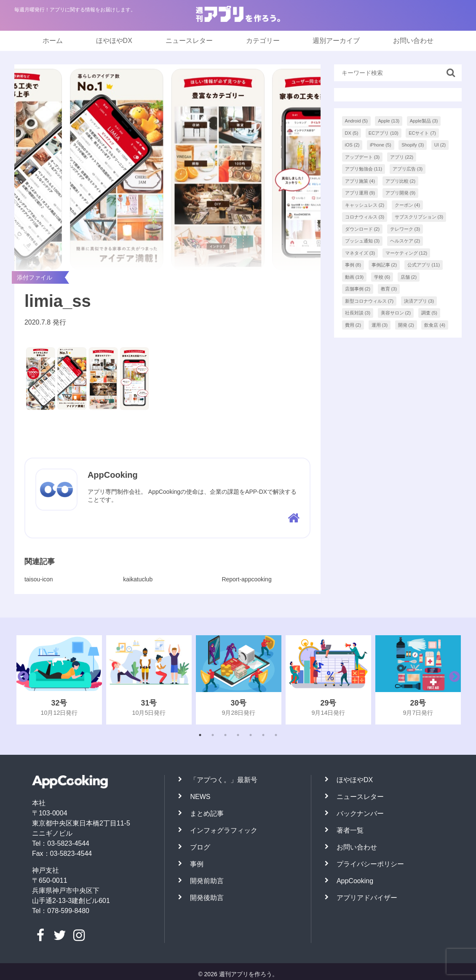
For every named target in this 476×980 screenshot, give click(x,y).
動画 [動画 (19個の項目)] (354, 277)
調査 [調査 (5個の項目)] (429, 313)
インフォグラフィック (224, 830)
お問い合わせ (413, 41)
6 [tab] (263, 735)
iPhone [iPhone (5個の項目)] (381, 145)
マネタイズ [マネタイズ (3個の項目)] (360, 253)
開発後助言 (207, 898)
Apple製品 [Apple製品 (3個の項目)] (424, 121)
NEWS (200, 797)
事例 (197, 864)
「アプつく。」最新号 (224, 780)
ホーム (53, 41)
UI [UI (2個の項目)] (440, 145)
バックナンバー (360, 814)
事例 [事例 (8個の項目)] (353, 265)
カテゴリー (263, 41)
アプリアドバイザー (367, 898)
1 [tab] (200, 735)
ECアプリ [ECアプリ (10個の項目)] (384, 133)
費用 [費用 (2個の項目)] (353, 325)
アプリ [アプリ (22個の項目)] (402, 157)
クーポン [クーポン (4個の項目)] (408, 205)
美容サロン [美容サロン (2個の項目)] (396, 313)
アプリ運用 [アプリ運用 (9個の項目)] (360, 193)
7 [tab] (276, 735)
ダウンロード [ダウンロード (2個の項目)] (362, 229)
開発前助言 (207, 881)
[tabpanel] (59, 680)
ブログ (200, 847)
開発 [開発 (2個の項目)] (406, 325)
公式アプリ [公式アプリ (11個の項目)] (424, 265)
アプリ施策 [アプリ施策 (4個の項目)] (360, 181)
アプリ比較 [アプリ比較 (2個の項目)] (401, 181)
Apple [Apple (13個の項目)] (389, 121)
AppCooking (355, 881)
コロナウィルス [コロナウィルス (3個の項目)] (365, 217)
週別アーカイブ (336, 41)
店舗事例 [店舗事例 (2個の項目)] (358, 289)
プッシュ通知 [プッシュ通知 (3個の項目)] (362, 241)
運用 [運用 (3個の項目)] (380, 325)
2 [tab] (213, 735)
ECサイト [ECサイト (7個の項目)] (422, 133)
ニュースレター (189, 41)
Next (452, 680)
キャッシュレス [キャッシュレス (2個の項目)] (365, 205)
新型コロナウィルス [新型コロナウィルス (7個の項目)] (369, 301)
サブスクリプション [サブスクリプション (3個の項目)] (419, 217)
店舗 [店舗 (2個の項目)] (409, 277)
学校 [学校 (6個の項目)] (382, 277)
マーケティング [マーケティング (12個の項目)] (406, 253)
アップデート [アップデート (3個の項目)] (362, 157)
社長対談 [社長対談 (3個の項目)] (358, 313)
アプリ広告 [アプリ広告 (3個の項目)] (408, 169)
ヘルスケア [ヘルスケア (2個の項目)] (405, 241)
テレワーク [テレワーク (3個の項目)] (405, 229)
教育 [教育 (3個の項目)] (389, 289)
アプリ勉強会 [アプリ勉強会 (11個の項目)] (364, 169)
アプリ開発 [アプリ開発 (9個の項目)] (401, 193)
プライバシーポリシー (370, 864)
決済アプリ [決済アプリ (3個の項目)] (419, 301)
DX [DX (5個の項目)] (352, 133)
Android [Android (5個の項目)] (356, 121)
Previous (21, 680)
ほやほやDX (114, 41)
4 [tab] (238, 735)
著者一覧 (350, 830)
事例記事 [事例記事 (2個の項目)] (384, 265)
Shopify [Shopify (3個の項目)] (413, 145)
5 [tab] (251, 735)
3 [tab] (225, 735)
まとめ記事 (207, 814)
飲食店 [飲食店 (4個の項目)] (435, 325)
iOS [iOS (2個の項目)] (352, 145)
